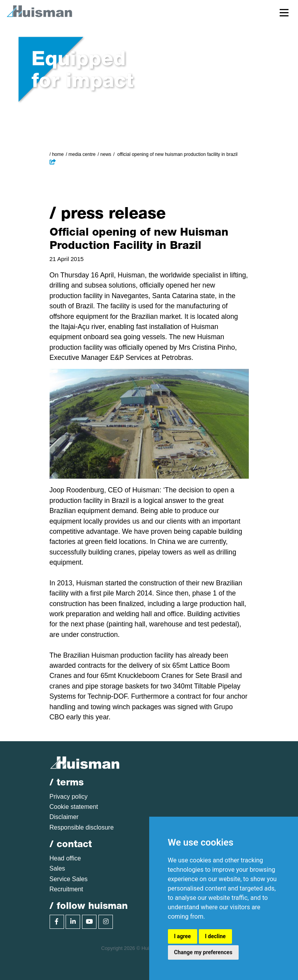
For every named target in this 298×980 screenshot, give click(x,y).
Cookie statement (74, 807)
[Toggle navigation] (284, 12)
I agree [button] (183, 936)
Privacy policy (69, 797)
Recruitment (66, 889)
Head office (65, 858)
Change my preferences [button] (203, 952)
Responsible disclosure (82, 827)
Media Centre (82, 154)
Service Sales (69, 879)
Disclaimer (64, 817)
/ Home (57, 154)
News (106, 154)
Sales (57, 868)
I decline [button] (215, 936)
